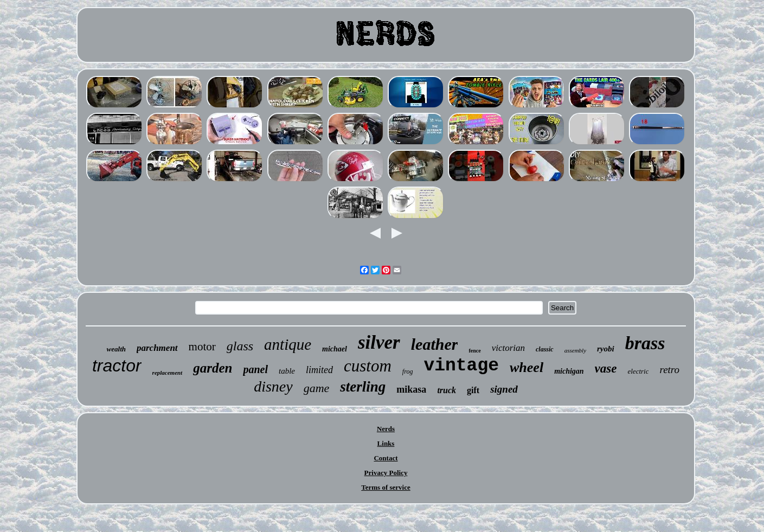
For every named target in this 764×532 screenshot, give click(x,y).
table (287, 371)
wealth (116, 349)
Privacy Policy (386, 473)
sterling (363, 387)
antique (288, 344)
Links (386, 443)
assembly (575, 350)
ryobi (606, 349)
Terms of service (386, 487)
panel (255, 369)
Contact (386, 458)
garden (213, 368)
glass (240, 346)
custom (368, 366)
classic (545, 349)
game (317, 388)
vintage (461, 366)
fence (474, 351)
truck (447, 390)
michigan (569, 371)
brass (645, 343)
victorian (508, 348)
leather (435, 344)
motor (202, 347)
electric (638, 371)
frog (408, 371)
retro (669, 370)
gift (473, 390)
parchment (157, 348)
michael (335, 349)
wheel (527, 367)
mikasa (411, 389)
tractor (117, 366)
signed (504, 389)
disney (273, 386)
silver (379, 342)
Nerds (386, 429)
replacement (168, 373)
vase (606, 368)
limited (319, 370)
